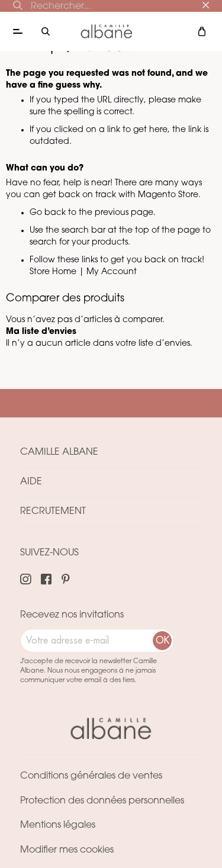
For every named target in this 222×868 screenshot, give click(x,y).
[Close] (206, 5)
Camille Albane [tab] (59, 452)
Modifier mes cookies (67, 850)
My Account (112, 272)
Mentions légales (58, 825)
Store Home (53, 272)
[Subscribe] (162, 641)
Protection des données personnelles (102, 801)
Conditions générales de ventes (91, 776)
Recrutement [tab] (53, 512)
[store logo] (107, 31)
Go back (48, 213)
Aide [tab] (31, 482)
